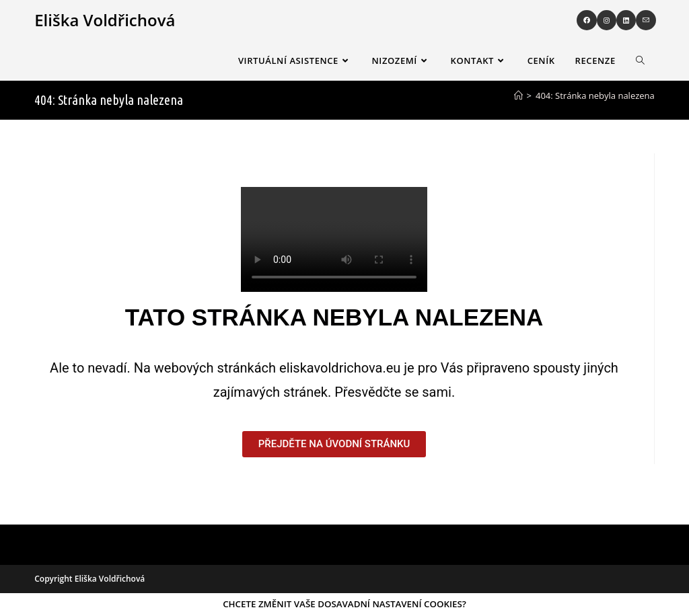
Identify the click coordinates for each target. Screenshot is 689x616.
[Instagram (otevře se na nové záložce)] (607, 20)
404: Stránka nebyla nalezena (595, 95)
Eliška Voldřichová (105, 20)
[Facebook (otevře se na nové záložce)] (587, 20)
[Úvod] (518, 95)
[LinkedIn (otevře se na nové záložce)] (626, 20)
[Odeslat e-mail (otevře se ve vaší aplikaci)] (646, 20)
